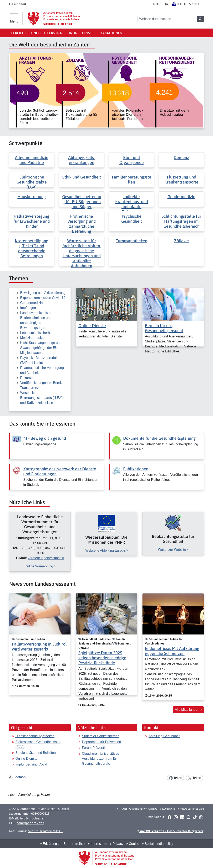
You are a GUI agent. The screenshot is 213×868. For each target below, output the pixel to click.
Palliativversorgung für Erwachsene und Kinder (32, 221)
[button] (169, 817)
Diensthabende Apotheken (35, 736)
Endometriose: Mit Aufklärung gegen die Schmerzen (172, 651)
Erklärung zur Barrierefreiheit (63, 844)
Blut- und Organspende (132, 160)
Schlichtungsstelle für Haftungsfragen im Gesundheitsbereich (181, 221)
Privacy (116, 844)
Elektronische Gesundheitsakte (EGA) (32, 182)
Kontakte (168, 809)
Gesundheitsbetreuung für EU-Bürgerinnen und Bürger (82, 202)
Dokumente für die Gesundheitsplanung (159, 438)
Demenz (181, 157)
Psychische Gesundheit (132, 219)
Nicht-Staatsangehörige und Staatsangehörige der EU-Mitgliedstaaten (41, 348)
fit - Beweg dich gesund (45, 438)
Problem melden (191, 809)
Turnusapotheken (132, 241)
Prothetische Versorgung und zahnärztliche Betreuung (82, 224)
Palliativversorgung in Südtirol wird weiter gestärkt (39, 646)
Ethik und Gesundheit (82, 177)
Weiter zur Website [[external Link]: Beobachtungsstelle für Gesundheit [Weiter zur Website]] (173, 550)
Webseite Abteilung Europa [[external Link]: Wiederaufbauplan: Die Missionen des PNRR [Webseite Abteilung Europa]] (106, 550)
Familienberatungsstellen (132, 179)
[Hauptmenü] (14, 18)
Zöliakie (181, 241)
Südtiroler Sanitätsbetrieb (101, 736)
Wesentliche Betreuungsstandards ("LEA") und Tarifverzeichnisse (42, 398)
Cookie (133, 844)
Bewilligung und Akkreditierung (43, 293)
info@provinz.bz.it (33, 818)
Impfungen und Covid (31, 764)
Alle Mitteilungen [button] (188, 710)
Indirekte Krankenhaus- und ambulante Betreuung (132, 204)
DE (156, 4)
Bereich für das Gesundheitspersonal (164, 328)
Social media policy (157, 844)
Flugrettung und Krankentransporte (181, 179)
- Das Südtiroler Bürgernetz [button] (170, 831)
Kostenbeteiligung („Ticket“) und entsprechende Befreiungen (32, 248)
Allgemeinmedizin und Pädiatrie (32, 160)
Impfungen (28, 308)
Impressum (97, 844)
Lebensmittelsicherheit (37, 333)
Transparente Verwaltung (137, 809)
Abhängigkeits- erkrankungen (82, 160)
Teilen (176, 778)
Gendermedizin (181, 197)
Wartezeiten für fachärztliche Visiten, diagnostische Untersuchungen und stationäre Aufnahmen (82, 253)
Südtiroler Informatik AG (45, 831)
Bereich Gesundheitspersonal (37, 33)
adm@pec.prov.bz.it (30, 823)
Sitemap (19, 777)
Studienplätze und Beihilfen (36, 753)
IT (166, 4)
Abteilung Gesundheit (164, 736)
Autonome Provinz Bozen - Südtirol (45, 809)
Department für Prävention (102, 742)
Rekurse (26, 378)
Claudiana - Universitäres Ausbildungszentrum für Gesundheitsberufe (101, 759)
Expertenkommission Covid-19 (43, 298)
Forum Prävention (95, 748)
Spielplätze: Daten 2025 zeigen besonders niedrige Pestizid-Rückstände (102, 658)
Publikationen (110, 33)
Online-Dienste (80, 33)
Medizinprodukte (32, 338)
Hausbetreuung (32, 197)
